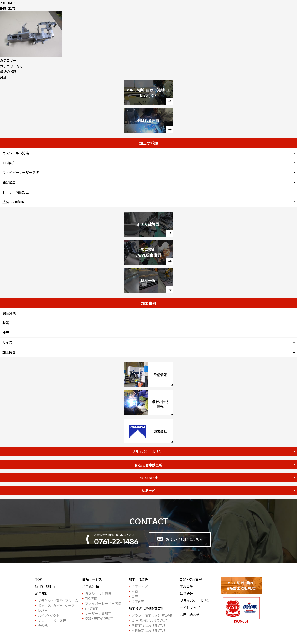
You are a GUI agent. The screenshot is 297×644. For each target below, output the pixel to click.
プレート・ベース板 (52, 621)
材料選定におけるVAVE (148, 631)
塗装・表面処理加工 (17, 202)
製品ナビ (148, 491)
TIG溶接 (9, 163)
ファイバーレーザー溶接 (21, 172)
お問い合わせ (190, 615)
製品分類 (9, 313)
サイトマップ (190, 608)
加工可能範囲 (139, 579)
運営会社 (186, 594)
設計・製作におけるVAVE (149, 621)
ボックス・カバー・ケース (56, 606)
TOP (38, 579)
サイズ (7, 342)
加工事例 (42, 594)
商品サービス (92, 579)
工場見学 (186, 587)
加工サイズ (140, 587)
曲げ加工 (9, 182)
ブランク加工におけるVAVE (152, 615)
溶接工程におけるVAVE (148, 626)
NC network (149, 478)
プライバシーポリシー (148, 452)
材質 (6, 323)
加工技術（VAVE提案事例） (147, 608)
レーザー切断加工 (16, 192)
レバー (43, 611)
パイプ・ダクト (49, 615)
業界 (6, 333)
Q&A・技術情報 (191, 579)
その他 (43, 626)
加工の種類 (91, 587)
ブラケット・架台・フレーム (58, 601)
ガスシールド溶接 (16, 153)
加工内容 (9, 352)
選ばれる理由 (45, 587)
